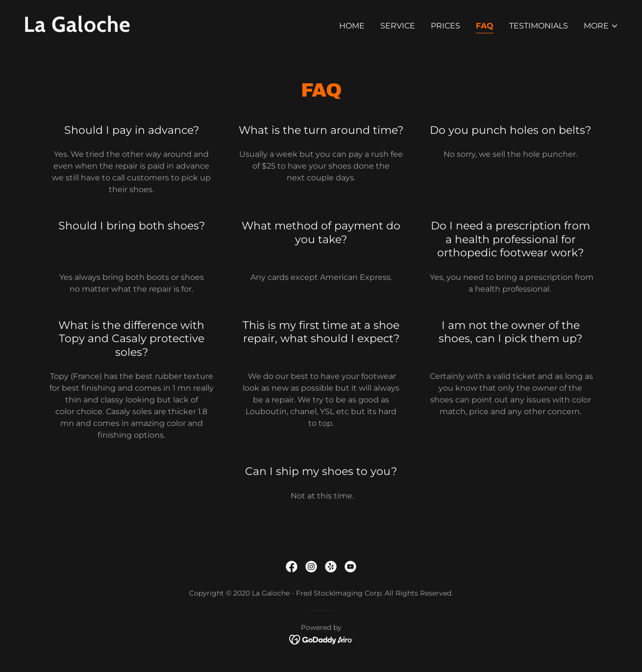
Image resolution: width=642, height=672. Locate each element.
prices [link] (445, 26)
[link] (168, 29)
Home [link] (352, 26)
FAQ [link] (485, 26)
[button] (601, 26)
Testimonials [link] (539, 26)
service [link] (398, 26)
